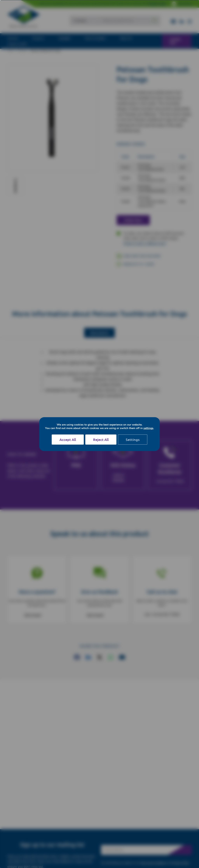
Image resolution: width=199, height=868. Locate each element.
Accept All (68, 439)
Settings (133, 439)
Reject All (101, 439)
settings (148, 428)
